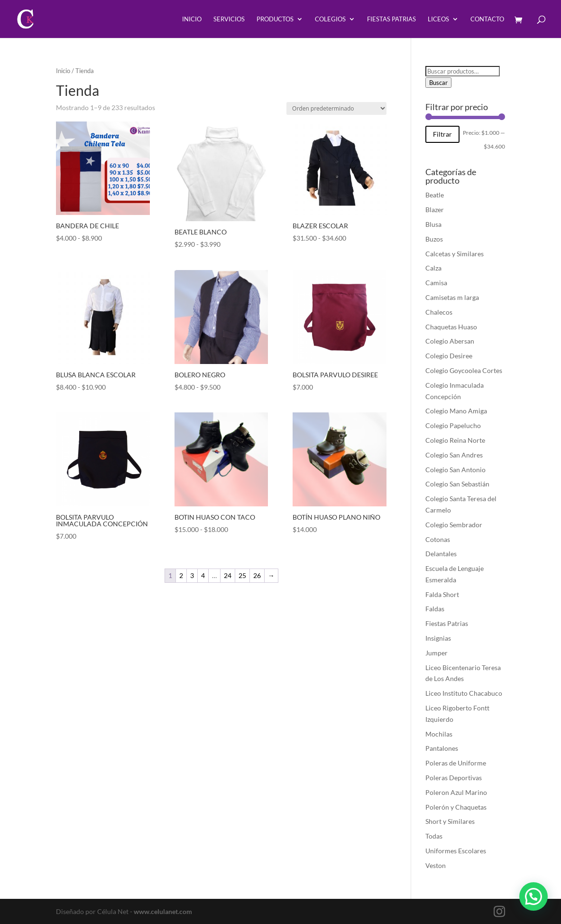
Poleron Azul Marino (456, 792)
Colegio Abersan (450, 341)
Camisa (436, 283)
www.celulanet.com (163, 911)
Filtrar (442, 134)
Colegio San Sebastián (457, 484)
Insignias (438, 638)
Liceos (438, 19)
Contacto (487, 19)
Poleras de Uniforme (456, 763)
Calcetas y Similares (455, 254)
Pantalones (442, 748)
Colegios (330, 19)
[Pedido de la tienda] (336, 108)
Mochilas (439, 734)
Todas (434, 836)
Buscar (438, 83)
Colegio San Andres (454, 455)
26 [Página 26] (257, 575)
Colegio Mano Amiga (456, 411)
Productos (275, 19)
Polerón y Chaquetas (456, 807)
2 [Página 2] (181, 575)
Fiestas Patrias (391, 19)
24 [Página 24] (228, 575)
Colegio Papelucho (453, 425)
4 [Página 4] (203, 575)
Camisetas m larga (452, 297)
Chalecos (439, 312)
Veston (436, 865)
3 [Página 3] (192, 575)
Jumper (437, 653)
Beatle (435, 195)
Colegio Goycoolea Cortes (464, 370)
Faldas (435, 609)
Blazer (435, 210)
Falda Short (442, 594)
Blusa (433, 224)
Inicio (192, 19)
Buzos (434, 239)
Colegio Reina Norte (455, 440)
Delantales (441, 554)
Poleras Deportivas (454, 778)
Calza (433, 268)
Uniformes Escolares (456, 851)
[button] (537, 907)
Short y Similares (450, 821)
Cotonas (438, 539)
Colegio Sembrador (454, 525)
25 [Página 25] (242, 575)
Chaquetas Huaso (451, 327)
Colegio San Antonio (455, 470)
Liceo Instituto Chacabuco (464, 693)
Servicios (229, 19)
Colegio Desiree (449, 356)
